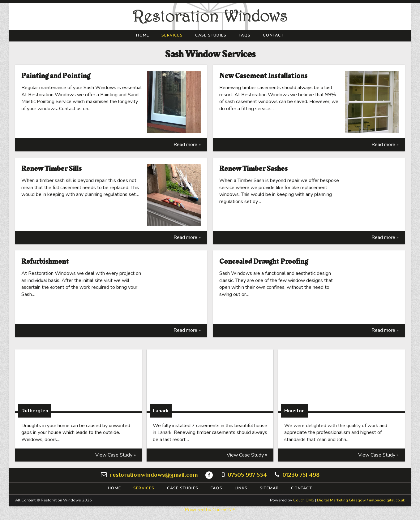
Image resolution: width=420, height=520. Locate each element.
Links (241, 488)
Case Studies (211, 35)
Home (143, 35)
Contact (273, 35)
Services (172, 35)
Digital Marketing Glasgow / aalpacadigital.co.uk (361, 500)
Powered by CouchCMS (210, 510)
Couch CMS (304, 500)
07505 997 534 (247, 475)
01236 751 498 (301, 475)
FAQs (245, 35)
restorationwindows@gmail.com (154, 475)
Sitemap (269, 488)
